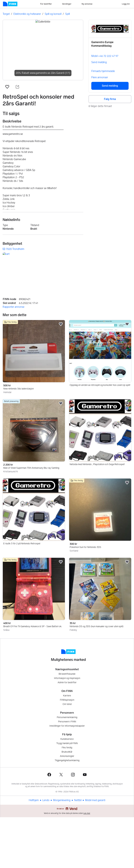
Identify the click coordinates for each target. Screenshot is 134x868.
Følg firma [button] (110, 99)
